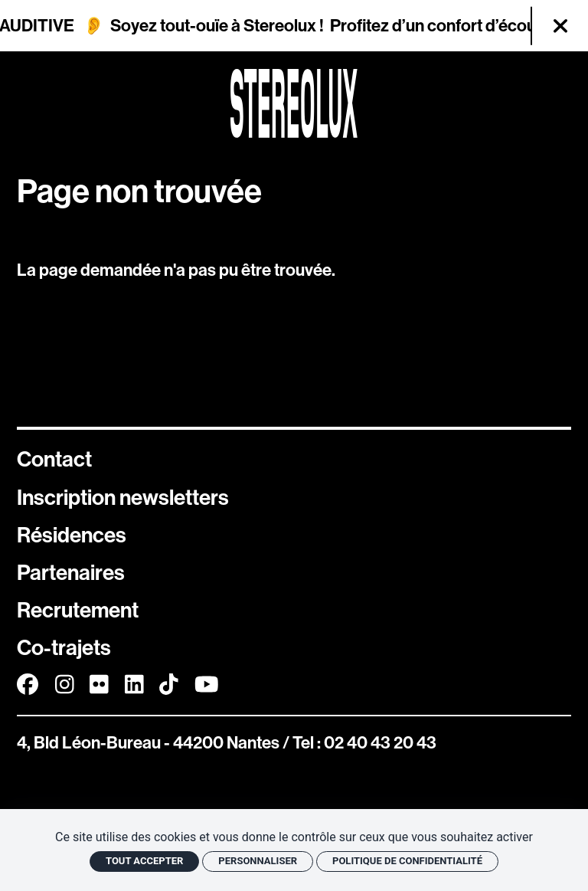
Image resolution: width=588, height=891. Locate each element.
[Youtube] (207, 685)
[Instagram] (65, 685)
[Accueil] (294, 103)
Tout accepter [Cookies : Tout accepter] (144, 861)
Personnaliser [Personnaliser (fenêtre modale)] (258, 861)
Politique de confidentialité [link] (407, 861)
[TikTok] (169, 685)
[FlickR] (99, 685)
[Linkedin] (134, 685)
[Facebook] (28, 685)
